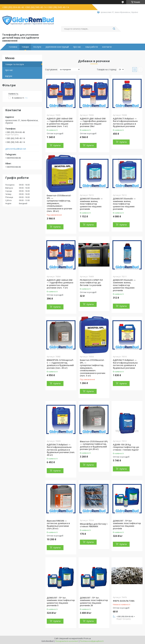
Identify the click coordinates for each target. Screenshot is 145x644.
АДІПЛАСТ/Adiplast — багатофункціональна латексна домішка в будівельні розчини (125, 122)
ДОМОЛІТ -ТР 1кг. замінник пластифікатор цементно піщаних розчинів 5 (61, 602)
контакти (107, 47)
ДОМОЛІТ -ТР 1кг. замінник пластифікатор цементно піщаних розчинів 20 (94, 602)
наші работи (92, 47)
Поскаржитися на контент (67, 641)
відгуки (9, 76)
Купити (57, 145)
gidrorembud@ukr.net (16, 149)
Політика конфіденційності (92, 641)
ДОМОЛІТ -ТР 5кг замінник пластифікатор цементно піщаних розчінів (127, 525)
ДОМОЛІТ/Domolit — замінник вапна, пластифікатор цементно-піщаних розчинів (91, 204)
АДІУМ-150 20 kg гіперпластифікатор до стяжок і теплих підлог (126, 447)
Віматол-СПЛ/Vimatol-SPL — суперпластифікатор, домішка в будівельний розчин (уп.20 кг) (94, 445)
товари (25, 47)
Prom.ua (87, 638)
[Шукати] (114, 29)
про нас (77, 47)
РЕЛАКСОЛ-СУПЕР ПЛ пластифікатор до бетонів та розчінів (91, 283)
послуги (37, 47)
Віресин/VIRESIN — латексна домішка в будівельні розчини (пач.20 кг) (58, 525)
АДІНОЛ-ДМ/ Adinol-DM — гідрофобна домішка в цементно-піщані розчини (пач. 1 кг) (60, 122)
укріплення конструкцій (57, 47)
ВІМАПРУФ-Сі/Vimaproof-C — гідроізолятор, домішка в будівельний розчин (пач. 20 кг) (60, 364)
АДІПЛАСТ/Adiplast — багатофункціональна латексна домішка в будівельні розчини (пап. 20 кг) (61, 450)
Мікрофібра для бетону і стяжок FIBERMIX (94, 525)
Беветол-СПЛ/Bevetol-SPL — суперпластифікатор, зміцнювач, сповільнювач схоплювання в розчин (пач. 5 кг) (93, 368)
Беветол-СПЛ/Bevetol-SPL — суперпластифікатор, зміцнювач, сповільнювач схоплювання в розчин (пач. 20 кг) (59, 203)
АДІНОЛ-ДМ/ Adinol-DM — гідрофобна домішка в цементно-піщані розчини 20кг (93, 122)
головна (13, 47)
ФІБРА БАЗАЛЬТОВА (124, 601)
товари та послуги (14, 64)
